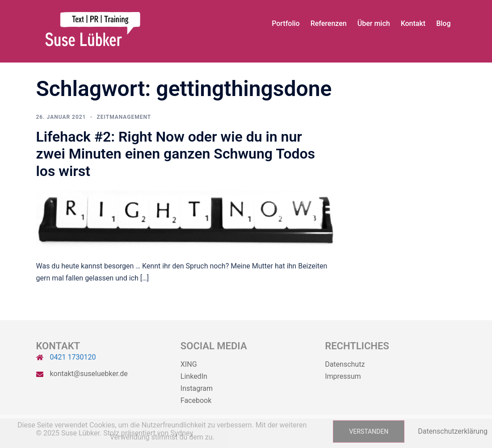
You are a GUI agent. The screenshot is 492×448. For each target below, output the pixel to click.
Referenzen (329, 23)
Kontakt (413, 23)
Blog (443, 23)
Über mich (374, 23)
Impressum (343, 376)
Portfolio (286, 23)
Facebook (196, 400)
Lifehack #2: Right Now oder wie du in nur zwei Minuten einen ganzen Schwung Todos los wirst (176, 154)
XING (189, 364)
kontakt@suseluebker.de (89, 374)
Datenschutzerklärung (453, 431)
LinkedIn (194, 376)
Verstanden (369, 431)
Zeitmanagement (124, 117)
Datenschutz (345, 364)
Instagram (197, 388)
